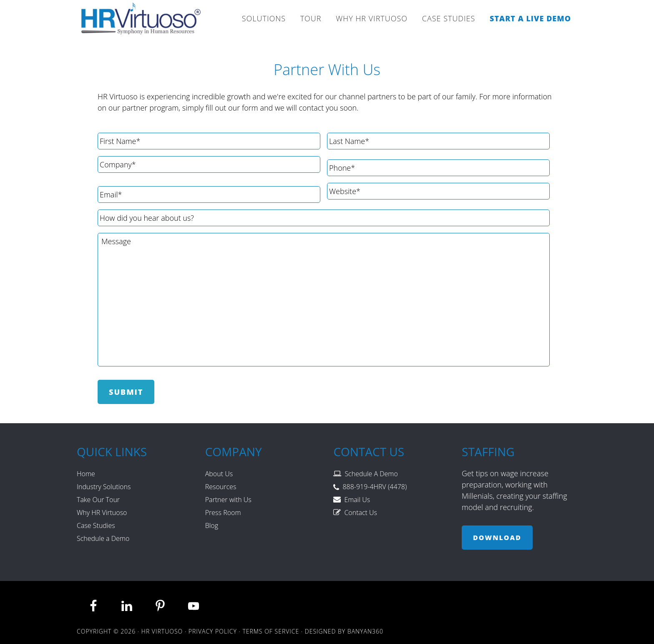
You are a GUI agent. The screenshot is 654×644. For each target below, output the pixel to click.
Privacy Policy (213, 631)
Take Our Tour (98, 500)
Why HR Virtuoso (102, 513)
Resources (221, 487)
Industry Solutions (104, 487)
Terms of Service (271, 631)
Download (497, 538)
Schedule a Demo (103, 538)
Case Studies (96, 525)
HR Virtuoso (141, 21)
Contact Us (361, 513)
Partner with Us (228, 500)
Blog (212, 525)
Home (86, 474)
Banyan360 (365, 631)
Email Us (357, 500)
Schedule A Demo (371, 474)
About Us (219, 474)
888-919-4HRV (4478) (375, 487)
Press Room (223, 513)
